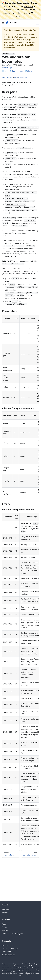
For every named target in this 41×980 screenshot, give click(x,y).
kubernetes (22, 78)
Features (5, 912)
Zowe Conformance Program (12, 934)
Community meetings (10, 948)
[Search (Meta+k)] (38, 23)
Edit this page (7, 68)
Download (5, 909)
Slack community (8, 945)
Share (30, 71)
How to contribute (8, 955)
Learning (5, 930)
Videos (4, 927)
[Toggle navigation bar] (3, 23)
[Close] (40, 10)
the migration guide (28, 37)
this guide (28, 6)
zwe (4, 78)
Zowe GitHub (6, 952)
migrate (10, 78)
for (15, 78)
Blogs (4, 924)
